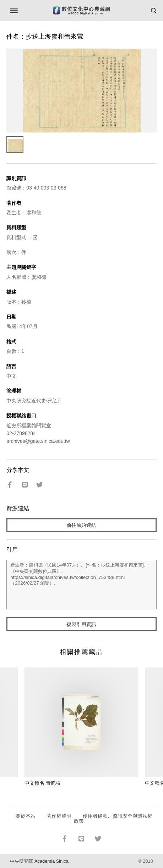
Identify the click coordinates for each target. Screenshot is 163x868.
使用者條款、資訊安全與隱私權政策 (113, 818)
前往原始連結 (81, 525)
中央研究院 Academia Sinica (39, 861)
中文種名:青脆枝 (43, 783)
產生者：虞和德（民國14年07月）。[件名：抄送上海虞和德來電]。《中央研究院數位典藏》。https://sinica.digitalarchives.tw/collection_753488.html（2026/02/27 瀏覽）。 (81, 585)
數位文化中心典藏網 (81, 11)
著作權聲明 (59, 816)
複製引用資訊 (81, 624)
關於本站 (26, 816)
